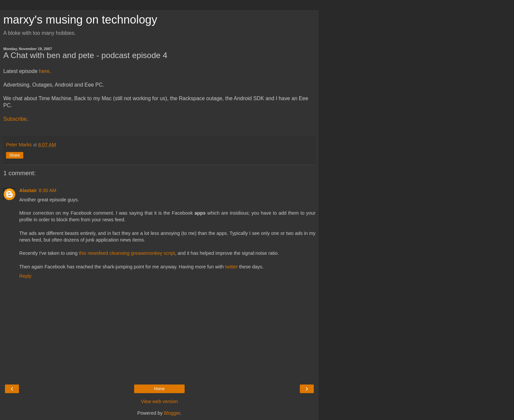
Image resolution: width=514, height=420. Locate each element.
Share (15, 155)
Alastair (28, 190)
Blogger (172, 413)
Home (159, 389)
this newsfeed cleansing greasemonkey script (127, 253)
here (44, 71)
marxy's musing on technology (80, 20)
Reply (25, 276)
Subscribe (15, 119)
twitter (231, 267)
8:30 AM (48, 190)
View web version (159, 401)
